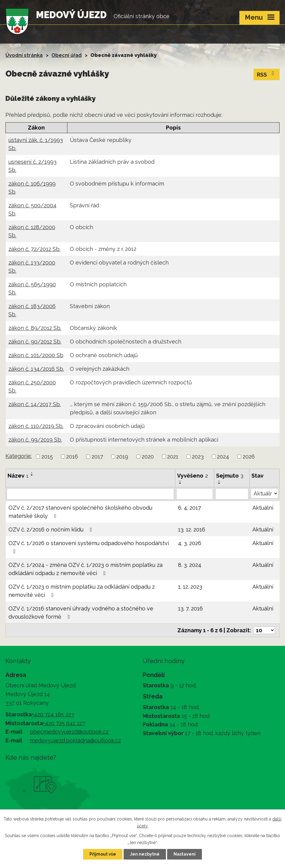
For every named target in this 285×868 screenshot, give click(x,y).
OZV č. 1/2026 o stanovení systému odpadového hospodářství (89, 547)
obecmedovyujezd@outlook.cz (69, 732)
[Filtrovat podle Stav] (264, 493)
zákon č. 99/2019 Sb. (35, 440)
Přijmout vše (103, 854)
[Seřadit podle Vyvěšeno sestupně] (180, 483)
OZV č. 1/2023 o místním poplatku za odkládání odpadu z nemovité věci (82, 591)
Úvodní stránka (24, 55)
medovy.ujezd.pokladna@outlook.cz (75, 740)
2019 (122, 457)
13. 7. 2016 (190, 608)
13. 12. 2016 (192, 529)
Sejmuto (230, 476)
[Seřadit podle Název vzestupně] (32, 473)
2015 (47, 457)
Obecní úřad (66, 55)
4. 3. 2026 (190, 543)
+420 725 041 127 (64, 723)
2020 (148, 457)
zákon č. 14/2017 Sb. (35, 404)
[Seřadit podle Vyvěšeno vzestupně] (180, 481)
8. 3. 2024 (190, 565)
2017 (97, 457)
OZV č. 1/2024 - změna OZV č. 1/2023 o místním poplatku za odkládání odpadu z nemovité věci (86, 569)
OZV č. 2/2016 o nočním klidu (52, 529)
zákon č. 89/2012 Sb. (35, 328)
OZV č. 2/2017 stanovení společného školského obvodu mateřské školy (80, 512)
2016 (72, 457)
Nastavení (185, 854)
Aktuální (263, 508)
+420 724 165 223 (53, 714)
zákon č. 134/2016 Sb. (36, 369)
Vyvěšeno (193, 476)
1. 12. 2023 (190, 587)
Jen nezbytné (145, 854)
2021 (173, 457)
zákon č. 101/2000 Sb (36, 355)
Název (18, 476)
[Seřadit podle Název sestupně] (32, 475)
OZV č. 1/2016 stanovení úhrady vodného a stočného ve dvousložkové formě (81, 613)
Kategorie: (19, 456)
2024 (223, 457)
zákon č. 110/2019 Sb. (36, 426)
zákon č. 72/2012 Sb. (34, 249)
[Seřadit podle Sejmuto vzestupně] (219, 481)
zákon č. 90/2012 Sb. (35, 342)
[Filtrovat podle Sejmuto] (232, 494)
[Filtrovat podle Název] (90, 494)
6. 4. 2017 (189, 508)
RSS (267, 74)
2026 (249, 457)
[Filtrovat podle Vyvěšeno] (195, 494)
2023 (198, 457)
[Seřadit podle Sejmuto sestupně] (219, 483)
